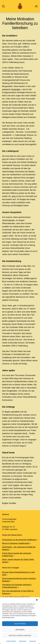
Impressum (33, 641)
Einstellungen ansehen (20, 635)
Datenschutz (23, 641)
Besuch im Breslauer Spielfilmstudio (17, 543)
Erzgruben (17, 89)
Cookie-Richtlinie (11, 641)
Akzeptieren (20, 624)
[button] (37, 600)
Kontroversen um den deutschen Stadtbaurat (20, 540)
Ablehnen (20, 630)
